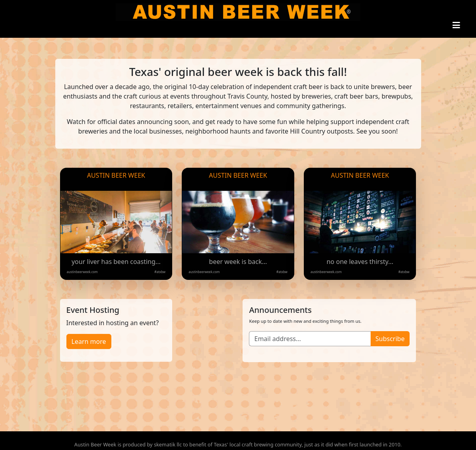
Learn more (89, 341)
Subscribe (390, 339)
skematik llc (168, 444)
